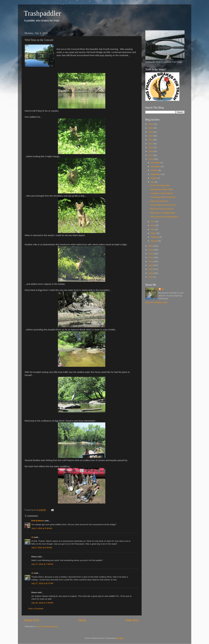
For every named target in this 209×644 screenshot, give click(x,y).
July (153, 182)
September (156, 174)
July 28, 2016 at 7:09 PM (42, 603)
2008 (151, 273)
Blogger (120, 638)
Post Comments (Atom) (47, 626)
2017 (151, 155)
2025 (151, 128)
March (154, 233)
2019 (151, 151)
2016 (151, 159)
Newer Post (32, 620)
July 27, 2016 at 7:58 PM (42, 564)
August (154, 178)
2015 (151, 246)
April (153, 229)
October (155, 170)
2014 (151, 250)
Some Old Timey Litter (160, 185)
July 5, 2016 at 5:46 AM (42, 528)
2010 (151, 265)
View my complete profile (156, 302)
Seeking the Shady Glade (162, 189)
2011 (151, 261)
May (153, 225)
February (155, 237)
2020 (151, 147)
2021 (151, 144)
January (155, 241)
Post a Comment (36, 609)
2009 (151, 269)
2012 (151, 257)
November (156, 166)
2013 (151, 254)
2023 (151, 136)
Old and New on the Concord (163, 205)
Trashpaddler (43, 13)
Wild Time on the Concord (162, 209)
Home (82, 620)
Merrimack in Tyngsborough (162, 213)
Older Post (132, 620)
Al (32, 537)
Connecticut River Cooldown (163, 197)
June (153, 221)
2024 (151, 132)
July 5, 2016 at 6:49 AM (42, 548)
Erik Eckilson (38, 521)
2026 (151, 124)
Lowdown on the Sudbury (161, 193)
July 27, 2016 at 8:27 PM (42, 583)
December (156, 163)
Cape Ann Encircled (159, 201)
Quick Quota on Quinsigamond (164, 217)
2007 (151, 277)
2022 (151, 140)
